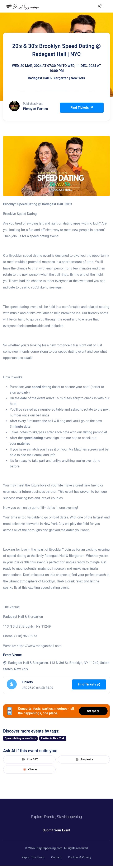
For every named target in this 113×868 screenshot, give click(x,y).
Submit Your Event (57, 830)
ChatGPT (29, 759)
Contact (56, 857)
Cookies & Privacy (80, 857)
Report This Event (33, 857)
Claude (29, 770)
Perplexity (84, 759)
